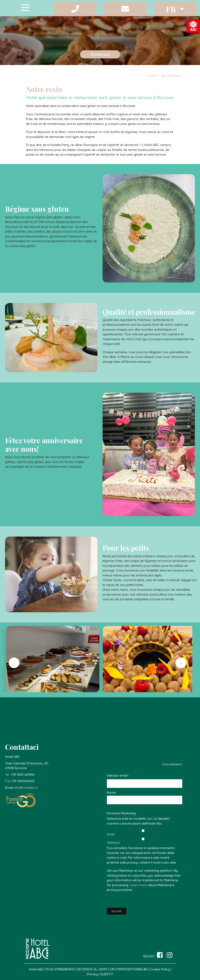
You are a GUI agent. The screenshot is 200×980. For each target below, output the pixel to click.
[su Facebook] (160, 955)
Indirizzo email (118, 776)
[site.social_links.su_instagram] (170, 955)
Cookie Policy (160, 969)
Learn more (139, 885)
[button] (75, 9)
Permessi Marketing (121, 813)
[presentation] (14, 663)
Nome (111, 793)
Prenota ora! (100, 54)
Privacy (92, 974)
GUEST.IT (107, 974)
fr (172, 9)
